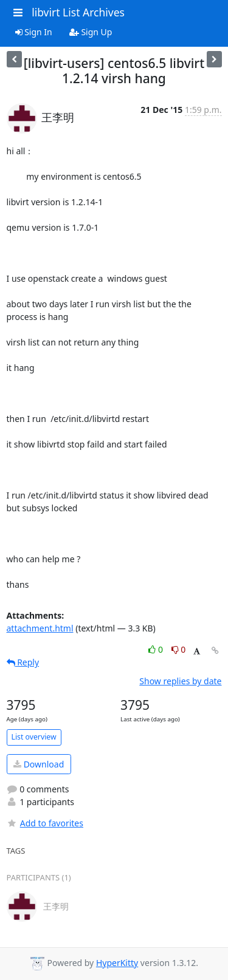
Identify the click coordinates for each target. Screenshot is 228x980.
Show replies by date (180, 681)
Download (39, 764)
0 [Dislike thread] (179, 649)
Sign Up (91, 32)
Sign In (34, 32)
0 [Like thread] (157, 649)
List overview (34, 737)
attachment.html (40, 628)
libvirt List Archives (78, 12)
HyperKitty (117, 963)
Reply (23, 662)
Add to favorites (45, 823)
